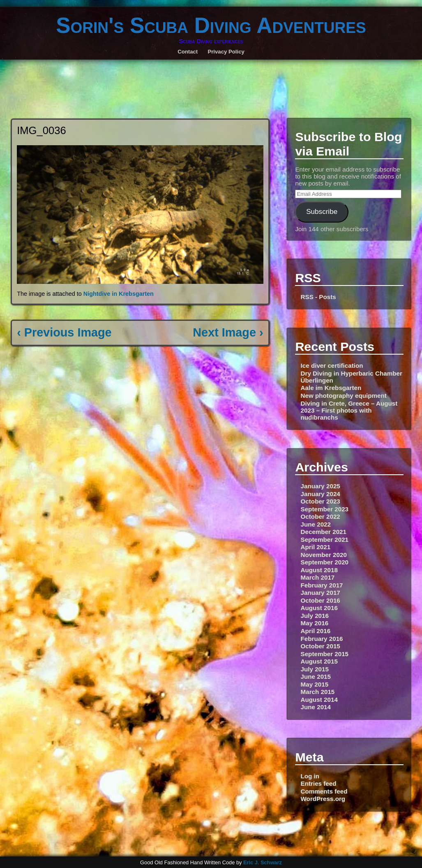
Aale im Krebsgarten (331, 388)
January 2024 (321, 494)
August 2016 (319, 608)
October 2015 (321, 646)
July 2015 (315, 669)
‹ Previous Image (64, 332)
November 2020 (324, 555)
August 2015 (319, 661)
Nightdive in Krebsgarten (119, 294)
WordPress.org (323, 799)
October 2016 (321, 600)
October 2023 (321, 501)
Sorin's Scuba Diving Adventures (211, 25)
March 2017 (318, 577)
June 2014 (316, 707)
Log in (310, 776)
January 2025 (321, 486)
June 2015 (316, 677)
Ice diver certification (332, 366)
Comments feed (324, 791)
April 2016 (316, 631)
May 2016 (315, 623)
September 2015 (325, 654)
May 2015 (315, 684)
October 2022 (321, 516)
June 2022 (316, 524)
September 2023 (325, 509)
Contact (188, 52)
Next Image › (228, 332)
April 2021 (316, 547)
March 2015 (318, 692)
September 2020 (325, 562)
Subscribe (322, 212)
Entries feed (319, 783)
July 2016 (315, 616)
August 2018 (319, 570)
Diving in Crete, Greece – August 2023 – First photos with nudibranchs (349, 410)
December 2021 (324, 532)
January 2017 (321, 593)
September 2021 (325, 540)
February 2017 (322, 585)
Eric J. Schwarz (263, 862)
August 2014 (319, 700)
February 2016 (322, 639)
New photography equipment (344, 396)
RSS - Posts (318, 297)
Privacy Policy (226, 52)
